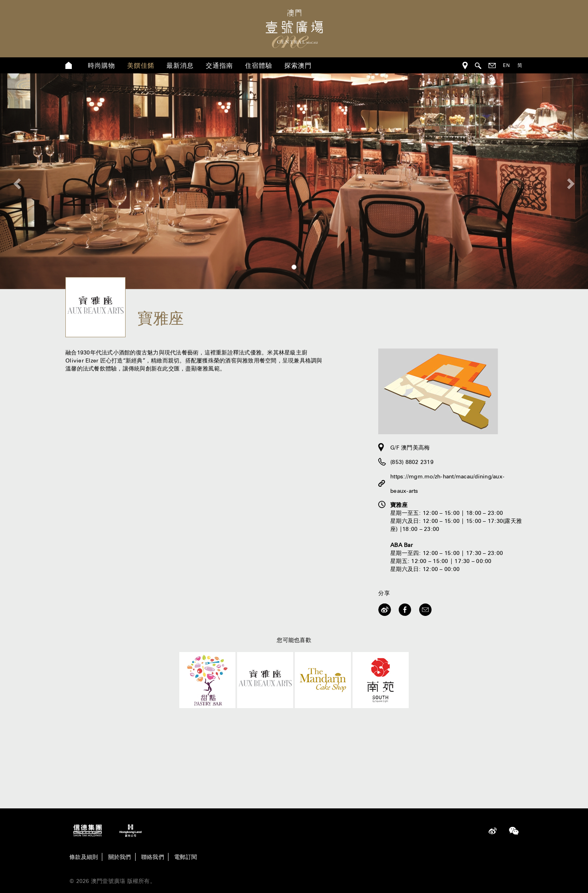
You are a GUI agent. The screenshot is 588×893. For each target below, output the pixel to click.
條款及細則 (84, 857)
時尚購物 (101, 65)
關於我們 (120, 857)
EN (507, 65)
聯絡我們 (153, 857)
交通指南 (219, 65)
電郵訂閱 (186, 857)
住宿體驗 (259, 65)
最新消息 (180, 65)
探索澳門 (298, 65)
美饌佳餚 (141, 65)
